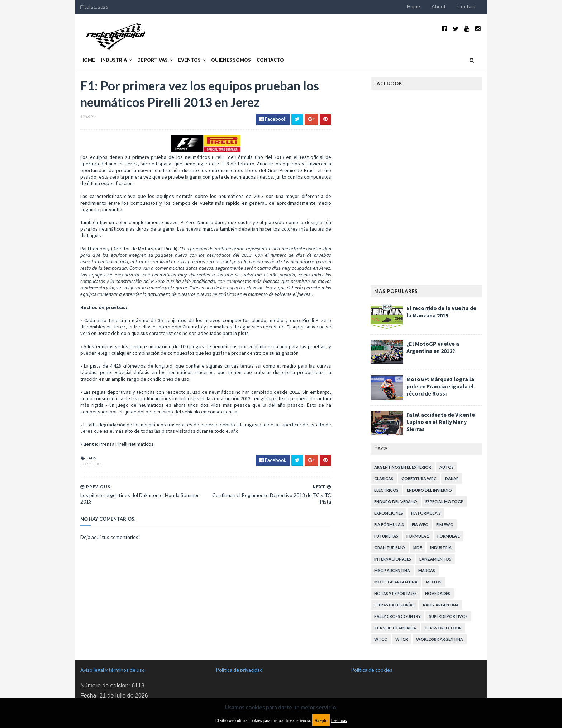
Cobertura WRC (419, 479)
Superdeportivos (448, 616)
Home (413, 6)
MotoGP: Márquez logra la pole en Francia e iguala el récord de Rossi (440, 386)
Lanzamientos (435, 559)
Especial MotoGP (444, 502)
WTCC (381, 639)
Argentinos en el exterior (403, 467)
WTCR (402, 639)
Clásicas (384, 479)
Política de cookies (372, 670)
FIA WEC (420, 524)
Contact (467, 6)
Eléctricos (386, 490)
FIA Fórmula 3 (389, 524)
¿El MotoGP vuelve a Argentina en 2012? (433, 347)
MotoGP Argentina (396, 582)
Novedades (438, 593)
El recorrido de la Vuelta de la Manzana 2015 (441, 312)
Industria (114, 60)
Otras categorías (394, 605)
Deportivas (153, 60)
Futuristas (386, 536)
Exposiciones (389, 513)
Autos (447, 467)
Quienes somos (231, 60)
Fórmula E (449, 536)
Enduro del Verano (396, 502)
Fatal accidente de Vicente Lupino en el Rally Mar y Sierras (441, 422)
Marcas (427, 570)
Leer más (339, 720)
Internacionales (393, 559)
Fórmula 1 (91, 464)
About (439, 6)
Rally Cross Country (397, 616)
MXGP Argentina (392, 570)
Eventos (189, 60)
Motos (434, 582)
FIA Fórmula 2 (426, 513)
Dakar (452, 479)
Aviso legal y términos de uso (113, 670)
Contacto (270, 60)
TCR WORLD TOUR (443, 628)
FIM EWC (445, 524)
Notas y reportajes (396, 593)
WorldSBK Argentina (440, 639)
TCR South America (395, 628)
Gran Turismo (390, 547)
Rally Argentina (441, 605)
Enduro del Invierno (429, 490)
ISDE (418, 547)
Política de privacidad (239, 670)
